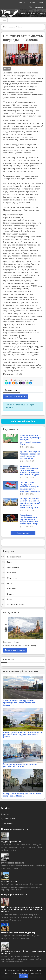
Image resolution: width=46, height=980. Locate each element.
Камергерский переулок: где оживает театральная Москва (22, 795)
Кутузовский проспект (12, 863)
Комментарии (12, 390)
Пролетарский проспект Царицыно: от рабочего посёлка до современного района (23, 735)
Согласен (23, 976)
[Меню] (4, 20)
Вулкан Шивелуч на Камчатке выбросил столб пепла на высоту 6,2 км (30, 455)
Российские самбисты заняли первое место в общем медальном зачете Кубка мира (29, 519)
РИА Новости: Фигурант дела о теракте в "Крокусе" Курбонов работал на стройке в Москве (22, 909)
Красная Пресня (9, 881)
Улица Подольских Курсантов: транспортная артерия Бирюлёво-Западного (20, 703)
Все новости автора (15, 650)
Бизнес (7, 69)
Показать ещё (23, 533)
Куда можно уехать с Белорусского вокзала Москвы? (23, 952)
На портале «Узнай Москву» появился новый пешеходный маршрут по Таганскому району (30, 503)
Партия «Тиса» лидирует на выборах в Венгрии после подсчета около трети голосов (30, 487)
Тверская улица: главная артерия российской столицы (20, 765)
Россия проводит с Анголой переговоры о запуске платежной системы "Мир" (30, 440)
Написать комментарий (16, 397)
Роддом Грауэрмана (11, 842)
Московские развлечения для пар (18, 933)
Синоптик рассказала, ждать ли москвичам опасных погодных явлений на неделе (30, 470)
